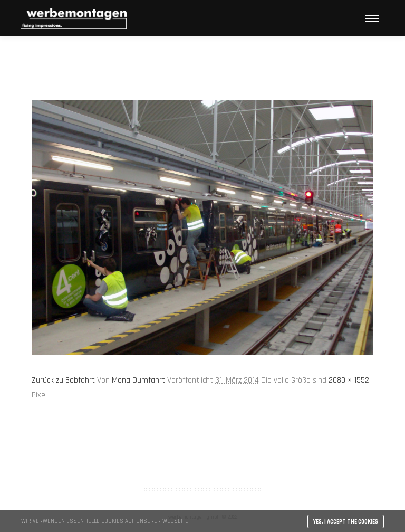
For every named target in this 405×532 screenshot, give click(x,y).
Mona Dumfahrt (138, 380)
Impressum (202, 462)
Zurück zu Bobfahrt (63, 380)
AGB (202, 449)
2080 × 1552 (349, 380)
